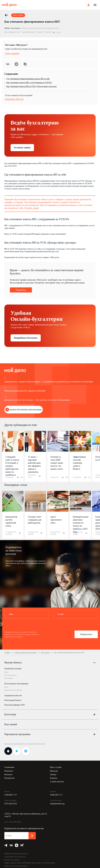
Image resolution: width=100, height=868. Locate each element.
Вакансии (54, 771)
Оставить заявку (22, 148)
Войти (88, 5)
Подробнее (21, 290)
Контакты (8, 774)
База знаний (11, 724)
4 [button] (80, 436)
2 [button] (74, 436)
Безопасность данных (12, 860)
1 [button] (67, 436)
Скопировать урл (25, 64)
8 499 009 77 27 (11, 795)
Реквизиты (9, 771)
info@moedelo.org (57, 804)
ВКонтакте (8, 64)
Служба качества (57, 782)
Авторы (53, 774)
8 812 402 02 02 (11, 804)
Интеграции (9, 678)
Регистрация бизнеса (13, 700)
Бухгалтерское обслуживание (16, 684)
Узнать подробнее (12, 53)
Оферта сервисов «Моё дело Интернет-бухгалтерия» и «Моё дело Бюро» (30, 863)
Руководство (9, 778)
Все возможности (10, 675)
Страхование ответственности (15, 857)
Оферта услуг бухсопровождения (16, 866)
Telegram (17, 64)
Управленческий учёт (13, 696)
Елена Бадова (15, 28)
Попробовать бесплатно (26, 338)
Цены (6, 672)
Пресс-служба (56, 767)
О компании (9, 767)
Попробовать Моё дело (14, 99)
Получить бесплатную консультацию (25, 410)
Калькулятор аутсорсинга (13, 690)
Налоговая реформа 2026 (15, 705)
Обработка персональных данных (16, 854)
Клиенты (54, 778)
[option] (13, 456)
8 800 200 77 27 (56, 795)
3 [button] (77, 436)
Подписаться (86, 634)
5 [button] (84, 436)
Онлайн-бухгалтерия (13, 669)
